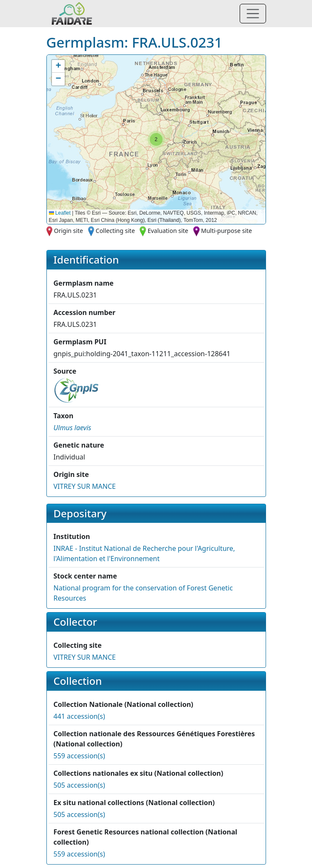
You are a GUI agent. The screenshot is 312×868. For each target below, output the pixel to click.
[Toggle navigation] (253, 14)
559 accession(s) (79, 756)
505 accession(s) (79, 785)
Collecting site (115, 231)
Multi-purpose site (226, 231)
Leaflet (60, 213)
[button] (156, 139)
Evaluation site (168, 231)
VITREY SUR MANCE (85, 486)
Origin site (69, 231)
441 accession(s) (79, 716)
